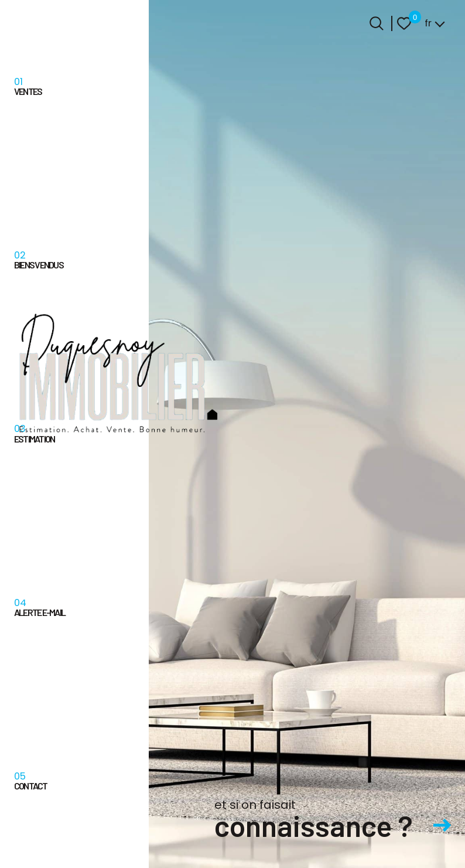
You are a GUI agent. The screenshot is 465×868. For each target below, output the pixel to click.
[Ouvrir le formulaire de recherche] (377, 23)
